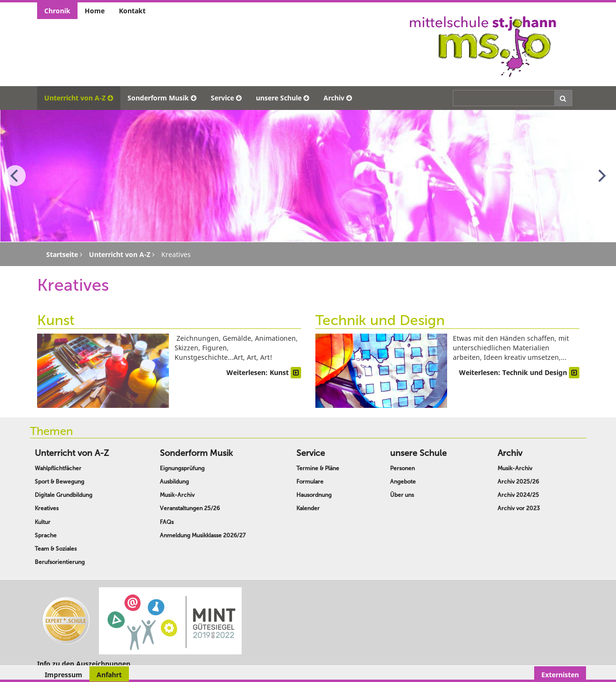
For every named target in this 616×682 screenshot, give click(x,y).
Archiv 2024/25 (518, 495)
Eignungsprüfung (182, 468)
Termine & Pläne (318, 468)
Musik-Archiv (177, 495)
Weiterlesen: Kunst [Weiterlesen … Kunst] (264, 372)
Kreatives (47, 508)
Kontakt (132, 11)
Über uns (402, 495)
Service (226, 98)
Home (95, 11)
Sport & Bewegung (59, 482)
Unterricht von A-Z (79, 98)
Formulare (310, 482)
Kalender (308, 508)
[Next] (601, 176)
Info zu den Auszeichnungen (84, 664)
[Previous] (15, 176)
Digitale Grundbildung (64, 495)
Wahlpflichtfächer (58, 468)
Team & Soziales (56, 549)
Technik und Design (380, 320)
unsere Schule (283, 98)
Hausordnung (314, 495)
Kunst (56, 320)
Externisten (560, 675)
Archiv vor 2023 (519, 508)
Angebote (403, 482)
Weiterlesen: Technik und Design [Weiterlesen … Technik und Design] (519, 372)
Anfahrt (109, 675)
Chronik (57, 11)
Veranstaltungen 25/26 (190, 508)
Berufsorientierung (60, 562)
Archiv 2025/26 (518, 482)
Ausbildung (174, 482)
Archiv (338, 98)
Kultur (43, 522)
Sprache (46, 535)
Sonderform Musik (162, 98)
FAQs (167, 522)
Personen (402, 468)
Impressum (64, 675)
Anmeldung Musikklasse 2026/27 (203, 535)
